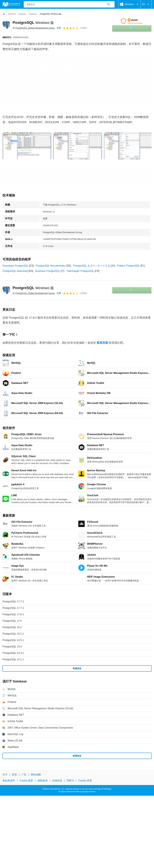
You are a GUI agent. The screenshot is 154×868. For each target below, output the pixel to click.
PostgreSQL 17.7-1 (13, 608)
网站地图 (36, 775)
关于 (5, 775)
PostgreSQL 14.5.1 (13, 640)
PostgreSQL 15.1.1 (13, 634)
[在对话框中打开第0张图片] (27, 146)
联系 (14, 775)
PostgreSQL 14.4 (12, 647)
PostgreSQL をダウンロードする (92, 266)
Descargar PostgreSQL (15, 266)
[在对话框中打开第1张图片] (78, 146)
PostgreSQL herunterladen (51, 266)
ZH (146, 4)
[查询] (69, 4)
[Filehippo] (11, 4)
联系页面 (102, 343)
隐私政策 (43, 781)
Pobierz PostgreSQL (128, 266)
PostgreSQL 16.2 (12, 627)
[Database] (33, 14)
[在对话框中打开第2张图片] (128, 146)
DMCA (70, 781)
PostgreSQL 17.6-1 (13, 614)
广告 (24, 775)
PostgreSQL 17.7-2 (13, 602)
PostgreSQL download (15, 271)
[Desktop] (22, 14)
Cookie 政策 (26, 781)
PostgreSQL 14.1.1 (13, 659)
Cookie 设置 (85, 781)
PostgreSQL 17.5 (12, 621)
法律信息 (57, 781)
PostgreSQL (33, 23)
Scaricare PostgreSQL (48, 271)
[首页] (4, 14)
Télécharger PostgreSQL (80, 271)
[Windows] (12, 14)
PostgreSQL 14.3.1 (13, 653)
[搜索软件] (109, 4)
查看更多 (77, 668)
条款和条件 (9, 781)
